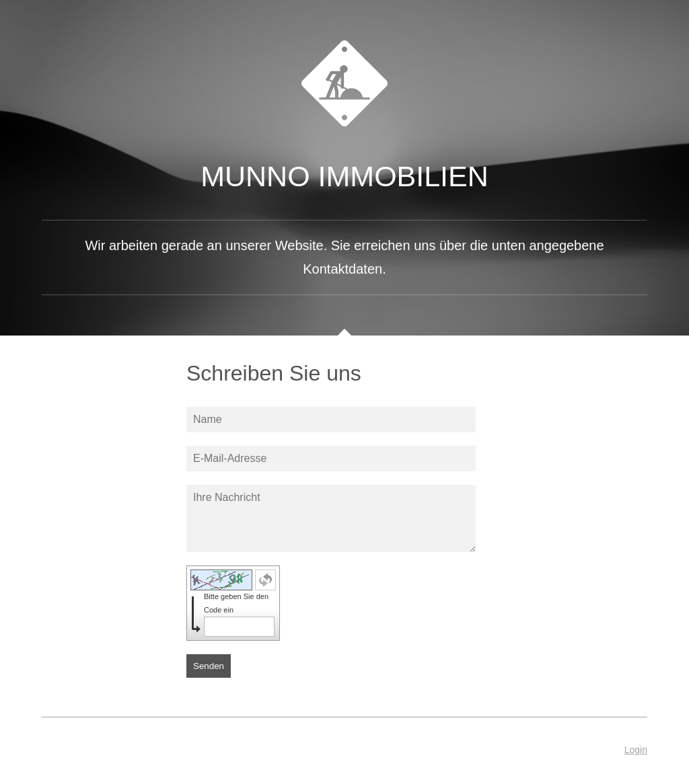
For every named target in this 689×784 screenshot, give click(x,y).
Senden (209, 666)
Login (636, 750)
